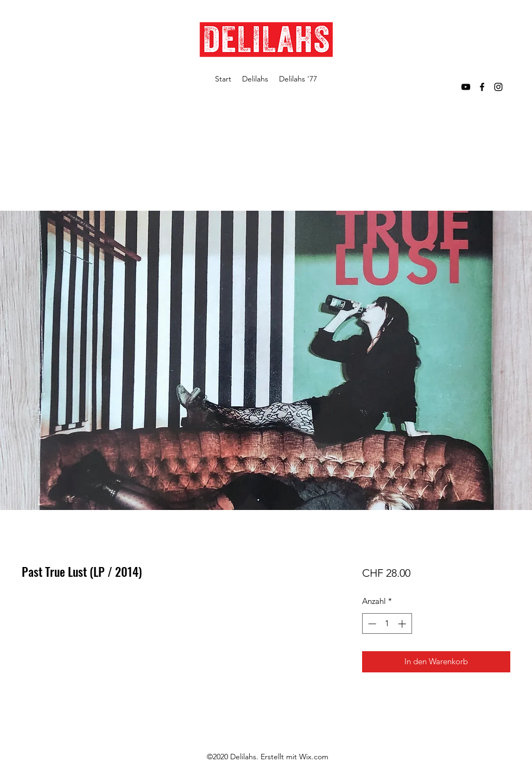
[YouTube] (466, 87)
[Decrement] (371, 624)
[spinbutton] (387, 624)
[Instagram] (498, 87)
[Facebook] (482, 87)
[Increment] (403, 624)
